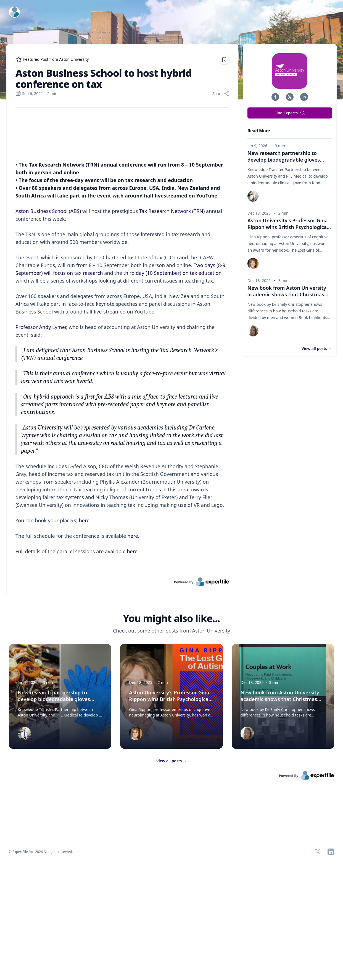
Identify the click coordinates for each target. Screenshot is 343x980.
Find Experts (290, 113)
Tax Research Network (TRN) (172, 323)
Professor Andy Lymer (41, 439)
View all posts (317, 348)
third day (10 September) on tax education (173, 384)
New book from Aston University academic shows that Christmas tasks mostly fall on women (288, 294)
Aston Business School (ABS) (48, 323)
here (84, 632)
